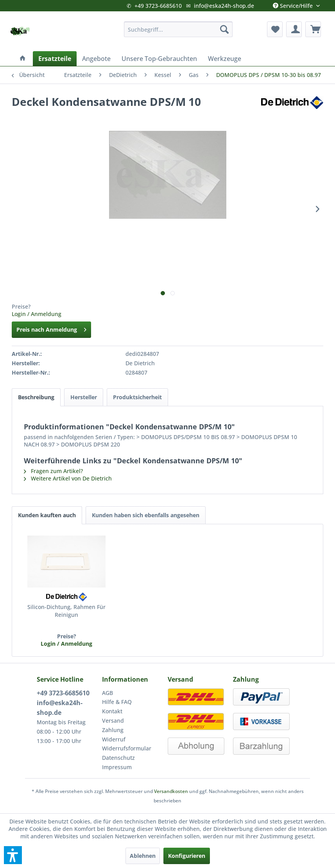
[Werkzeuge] (225, 59)
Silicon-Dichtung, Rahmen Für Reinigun (66, 611)
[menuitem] (178, 29)
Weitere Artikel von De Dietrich (68, 478)
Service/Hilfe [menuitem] (294, 4)
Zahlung (113, 730)
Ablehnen (143, 856)
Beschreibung (36, 397)
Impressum (117, 767)
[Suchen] (224, 29)
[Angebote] (96, 59)
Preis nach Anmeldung (51, 328)
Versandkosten (171, 791)
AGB (107, 693)
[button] (13, 855)
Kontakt (112, 711)
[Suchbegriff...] (178, 29)
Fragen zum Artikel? (53, 471)
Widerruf (114, 739)
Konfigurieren (187, 856)
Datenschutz (118, 758)
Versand (113, 721)
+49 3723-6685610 (158, 6)
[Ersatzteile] (55, 59)
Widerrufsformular (127, 748)
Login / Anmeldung (37, 314)
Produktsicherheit (137, 397)
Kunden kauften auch (47, 515)
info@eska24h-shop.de (224, 6)
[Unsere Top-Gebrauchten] (159, 59)
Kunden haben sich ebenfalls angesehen (146, 515)
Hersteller (84, 397)
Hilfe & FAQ (117, 702)
